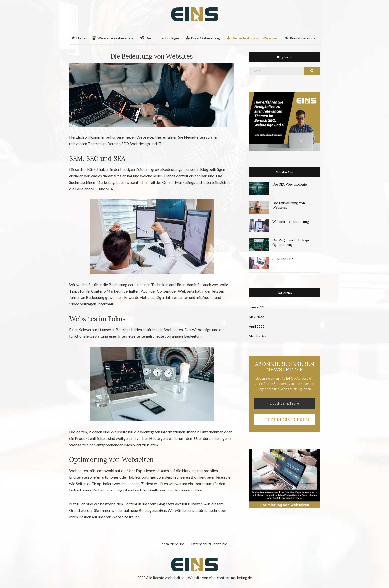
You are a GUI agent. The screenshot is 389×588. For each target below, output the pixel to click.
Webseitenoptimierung (291, 222)
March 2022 (258, 336)
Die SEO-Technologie (290, 184)
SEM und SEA (283, 259)
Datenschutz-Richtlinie (209, 544)
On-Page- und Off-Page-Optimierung (292, 242)
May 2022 (256, 317)
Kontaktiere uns (172, 544)
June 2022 (257, 307)
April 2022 (257, 327)
